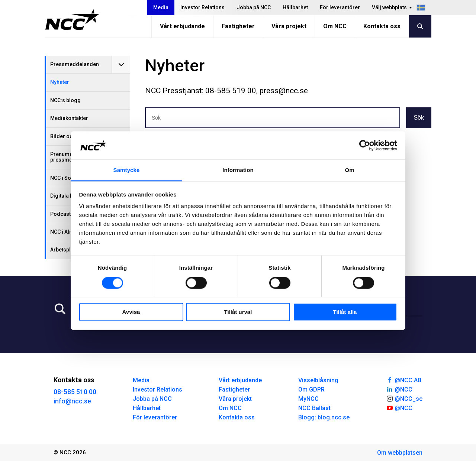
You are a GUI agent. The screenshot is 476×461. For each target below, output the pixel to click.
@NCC (399, 389)
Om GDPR (311, 389)
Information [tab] (238, 170)
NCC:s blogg (65, 100)
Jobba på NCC (254, 7)
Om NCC (335, 26)
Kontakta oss (382, 26)
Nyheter (60, 82)
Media (161, 7)
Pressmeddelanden (75, 64)
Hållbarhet (295, 7)
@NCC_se (404, 398)
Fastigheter (238, 26)
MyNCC (308, 399)
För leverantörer (340, 7)
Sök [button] (419, 118)
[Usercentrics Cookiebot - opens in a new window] (365, 145)
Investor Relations (202, 7)
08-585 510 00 (75, 392)
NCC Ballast (314, 408)
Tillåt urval (238, 312)
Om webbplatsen (400, 453)
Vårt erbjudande (182, 26)
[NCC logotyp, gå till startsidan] (72, 20)
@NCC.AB (404, 380)
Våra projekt (289, 26)
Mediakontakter (69, 118)
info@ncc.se (72, 401)
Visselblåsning (318, 380)
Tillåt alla (345, 312)
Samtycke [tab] (127, 170)
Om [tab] (349, 170)
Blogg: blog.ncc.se (324, 417)
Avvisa (131, 312)
